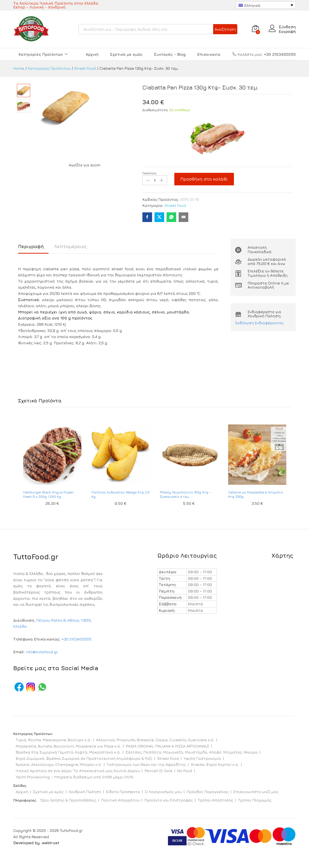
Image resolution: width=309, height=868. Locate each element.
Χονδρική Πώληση (85, 792)
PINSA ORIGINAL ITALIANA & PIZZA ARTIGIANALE (168, 746)
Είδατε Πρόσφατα (123, 792)
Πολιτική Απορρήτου (120, 800)
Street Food (175, 205)
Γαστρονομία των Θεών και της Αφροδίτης (146, 764)
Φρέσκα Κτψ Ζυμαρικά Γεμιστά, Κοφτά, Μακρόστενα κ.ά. (68, 752)
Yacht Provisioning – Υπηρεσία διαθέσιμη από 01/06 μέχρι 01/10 (74, 777)
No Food (185, 771)
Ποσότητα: (150, 173)
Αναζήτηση (225, 29)
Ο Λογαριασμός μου (163, 792)
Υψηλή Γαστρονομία (202, 758)
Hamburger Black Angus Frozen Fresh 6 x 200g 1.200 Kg (49, 494)
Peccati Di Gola (158, 771)
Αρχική (92, 54)
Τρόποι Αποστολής (215, 800)
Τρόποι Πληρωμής (255, 800)
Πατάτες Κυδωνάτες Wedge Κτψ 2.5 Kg (120, 494)
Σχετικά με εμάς (126, 54)
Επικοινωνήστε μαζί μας (256, 792)
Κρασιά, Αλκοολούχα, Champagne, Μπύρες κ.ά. (59, 764)
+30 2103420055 (77, 639)
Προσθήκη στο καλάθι (204, 179)
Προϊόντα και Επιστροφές (169, 800)
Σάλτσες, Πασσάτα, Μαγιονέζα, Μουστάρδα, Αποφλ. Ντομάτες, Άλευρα (192, 752)
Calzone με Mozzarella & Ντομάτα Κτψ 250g (255, 494)
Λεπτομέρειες (71, 246)
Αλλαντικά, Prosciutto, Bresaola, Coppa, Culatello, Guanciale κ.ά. (155, 740)
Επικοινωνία (209, 54)
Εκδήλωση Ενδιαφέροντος (260, 323)
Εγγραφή (287, 31)
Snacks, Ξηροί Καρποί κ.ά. (215, 764)
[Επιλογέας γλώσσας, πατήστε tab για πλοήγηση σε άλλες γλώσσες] (266, 5)
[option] (52, 468)
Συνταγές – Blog (170, 54)
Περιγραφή (31, 246)
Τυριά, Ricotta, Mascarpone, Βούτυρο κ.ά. (53, 740)
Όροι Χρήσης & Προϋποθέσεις (68, 800)
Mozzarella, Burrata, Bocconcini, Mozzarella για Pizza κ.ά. (68, 746)
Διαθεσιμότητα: (155, 110)
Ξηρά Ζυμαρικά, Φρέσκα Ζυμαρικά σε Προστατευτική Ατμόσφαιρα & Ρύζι (84, 758)
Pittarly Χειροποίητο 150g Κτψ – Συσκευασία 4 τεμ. (186, 494)
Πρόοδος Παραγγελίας (208, 792)
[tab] (33, 249)
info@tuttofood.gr (42, 652)
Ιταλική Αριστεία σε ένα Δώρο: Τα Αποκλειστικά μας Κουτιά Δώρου (78, 771)
